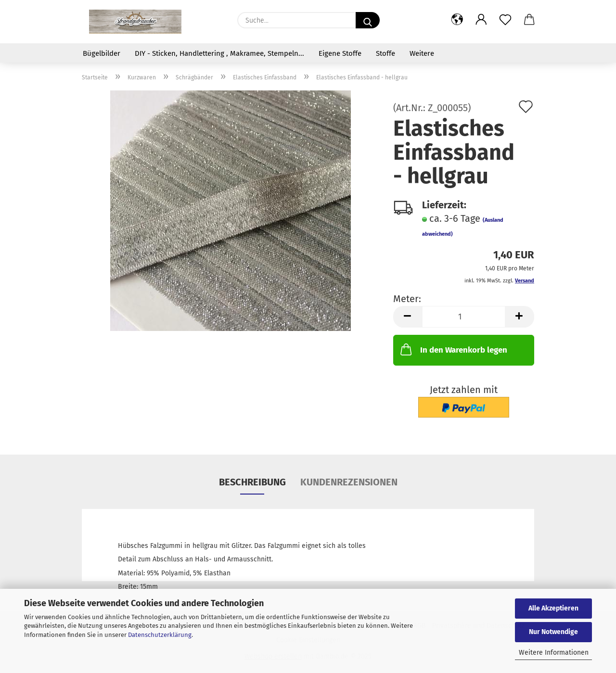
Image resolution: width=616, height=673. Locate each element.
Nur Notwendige (553, 632)
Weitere (422, 53)
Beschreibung (252, 482)
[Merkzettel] (505, 20)
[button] (457, 20)
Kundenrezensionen (349, 482)
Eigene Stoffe (340, 53)
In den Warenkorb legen (453, 349)
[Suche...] (368, 20)
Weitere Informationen (554, 653)
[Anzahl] (464, 317)
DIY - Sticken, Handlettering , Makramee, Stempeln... (219, 53)
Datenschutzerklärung (160, 635)
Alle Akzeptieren (553, 608)
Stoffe (385, 53)
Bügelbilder (102, 53)
